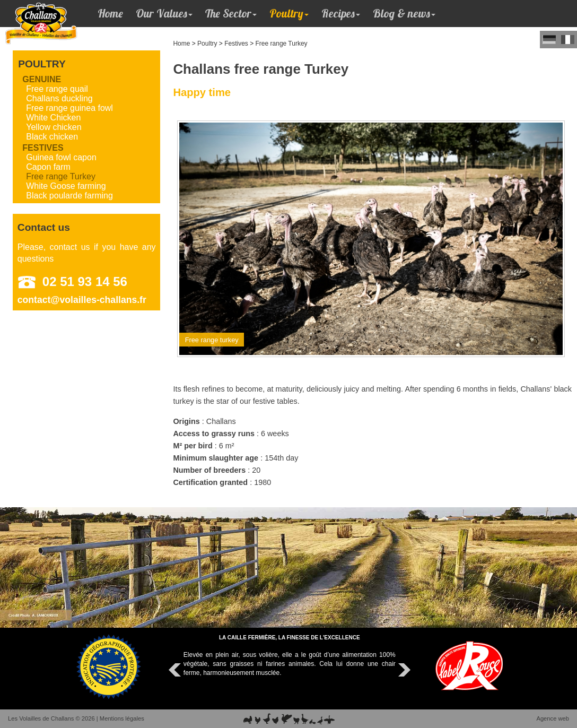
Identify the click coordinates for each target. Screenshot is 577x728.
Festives (236, 44)
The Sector (231, 13)
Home (110, 13)
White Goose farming (66, 186)
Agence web (553, 718)
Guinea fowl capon (61, 157)
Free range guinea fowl (69, 108)
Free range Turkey (282, 44)
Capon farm (48, 167)
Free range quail (57, 89)
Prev (176, 670)
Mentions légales (122, 718)
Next (403, 670)
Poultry (289, 13)
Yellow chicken (54, 127)
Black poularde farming (69, 196)
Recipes (341, 13)
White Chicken (53, 118)
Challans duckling (59, 98)
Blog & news (404, 13)
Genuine (42, 79)
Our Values (164, 13)
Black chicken (52, 137)
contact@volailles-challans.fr (82, 300)
